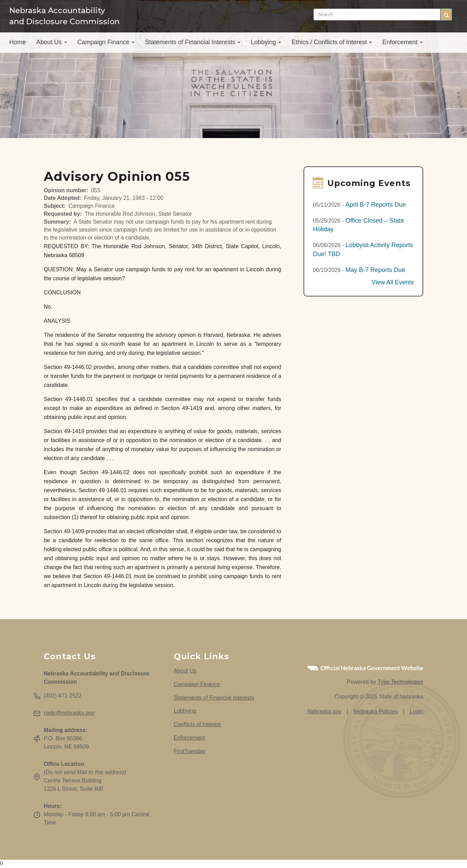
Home (18, 44)
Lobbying (266, 44)
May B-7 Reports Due (375, 270)
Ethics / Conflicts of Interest (332, 44)
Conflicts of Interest (197, 724)
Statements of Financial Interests (193, 44)
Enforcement (402, 44)
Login (416, 711)
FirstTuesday (190, 751)
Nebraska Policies (376, 711)
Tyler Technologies (400, 682)
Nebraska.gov (325, 711)
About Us (52, 44)
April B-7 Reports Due (376, 205)
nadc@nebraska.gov (69, 713)
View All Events (393, 282)
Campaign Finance (106, 44)
